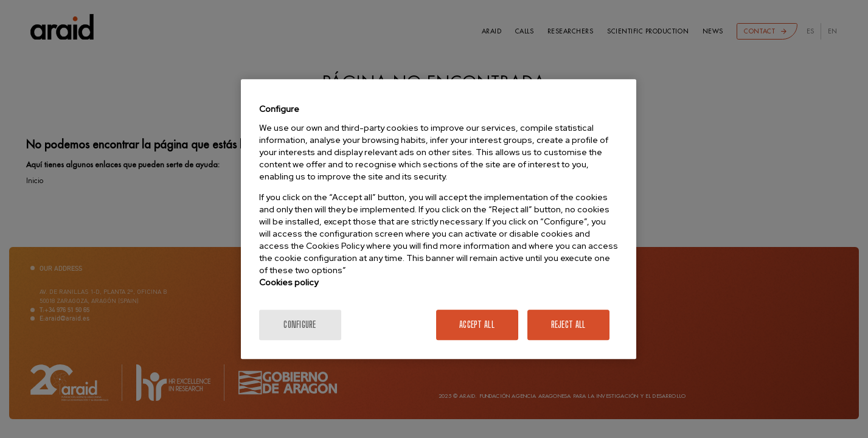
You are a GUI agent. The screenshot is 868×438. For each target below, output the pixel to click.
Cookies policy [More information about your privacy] (289, 282)
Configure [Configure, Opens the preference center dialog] (300, 325)
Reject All (568, 325)
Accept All (477, 325)
